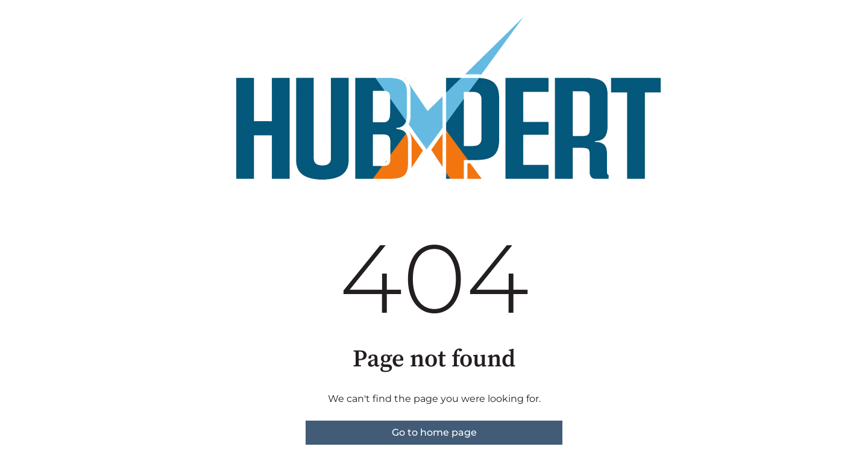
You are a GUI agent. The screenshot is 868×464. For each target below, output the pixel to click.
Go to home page (434, 432)
